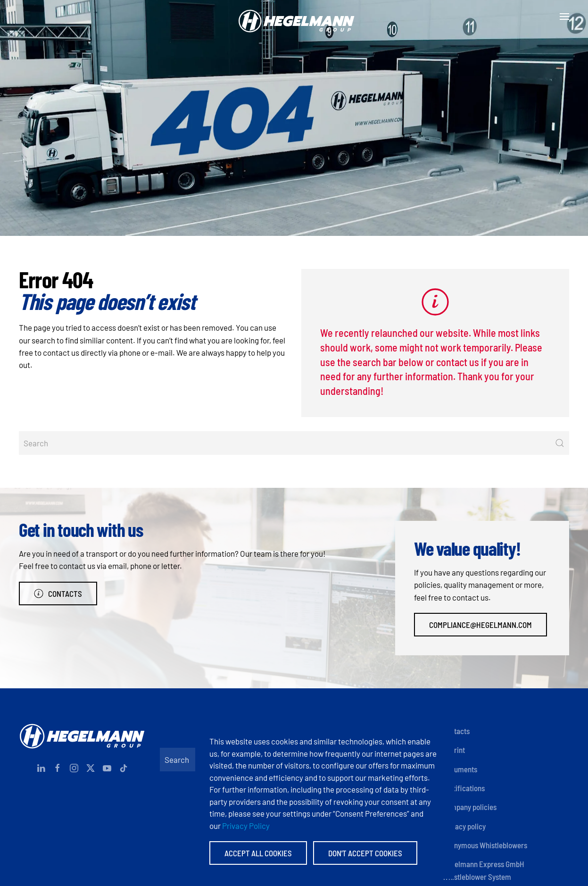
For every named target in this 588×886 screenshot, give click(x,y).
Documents (460, 769)
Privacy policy (464, 826)
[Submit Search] (560, 443)
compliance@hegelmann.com (480, 625)
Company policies (469, 807)
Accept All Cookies (258, 853)
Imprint (454, 750)
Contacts (58, 593)
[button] (564, 17)
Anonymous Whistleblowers (485, 845)
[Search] (294, 443)
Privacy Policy (246, 826)
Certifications (464, 788)
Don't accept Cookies (365, 853)
